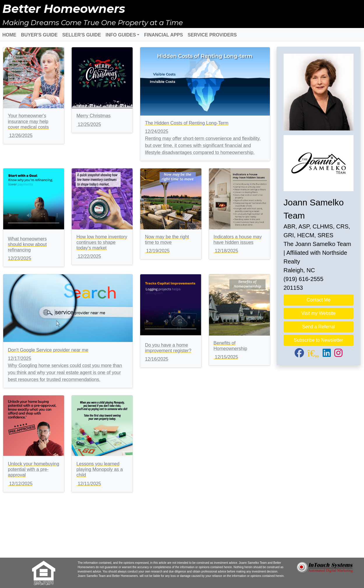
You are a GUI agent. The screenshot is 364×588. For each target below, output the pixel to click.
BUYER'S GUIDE (39, 35)
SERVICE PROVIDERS (212, 35)
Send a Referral (319, 327)
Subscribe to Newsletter (318, 340)
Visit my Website (319, 313)
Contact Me (319, 300)
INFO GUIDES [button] (121, 35)
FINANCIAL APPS (163, 35)
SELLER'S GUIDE (82, 35)
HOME (9, 35)
